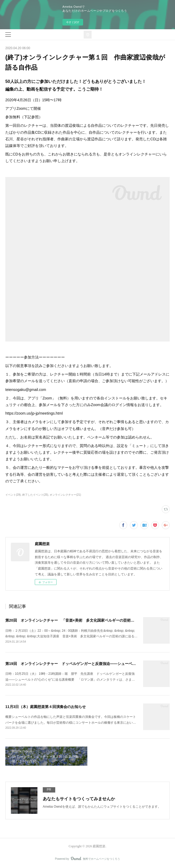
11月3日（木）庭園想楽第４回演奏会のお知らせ (46, 707)
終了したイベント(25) (35, 495)
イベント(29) (13, 495)
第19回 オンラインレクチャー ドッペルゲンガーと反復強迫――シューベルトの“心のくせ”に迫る (89, 664)
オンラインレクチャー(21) (65, 495)
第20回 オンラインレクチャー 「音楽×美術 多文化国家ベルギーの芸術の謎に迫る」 (79, 620)
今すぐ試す (73, 22)
